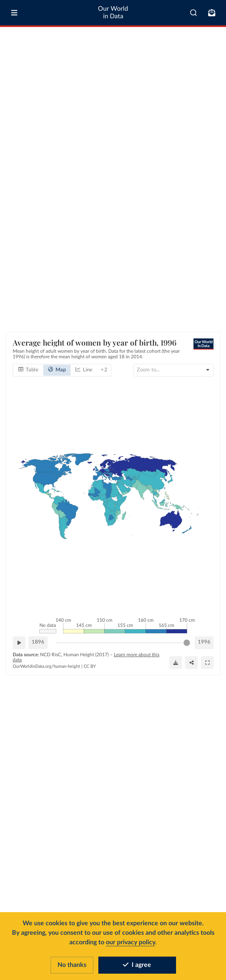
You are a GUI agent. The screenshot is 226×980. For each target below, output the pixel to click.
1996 (204, 642)
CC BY (90, 666)
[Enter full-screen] (207, 663)
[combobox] (193, 13)
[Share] (192, 663)
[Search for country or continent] (174, 370)
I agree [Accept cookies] (137, 965)
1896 (38, 642)
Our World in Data (113, 12)
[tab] (28, 370)
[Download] (176, 663)
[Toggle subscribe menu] (212, 13)
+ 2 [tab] (104, 370)
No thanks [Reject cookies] (72, 965)
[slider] (187, 643)
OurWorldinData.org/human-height (46, 666)
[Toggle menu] (14, 13)
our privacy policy (130, 942)
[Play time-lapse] (19, 643)
